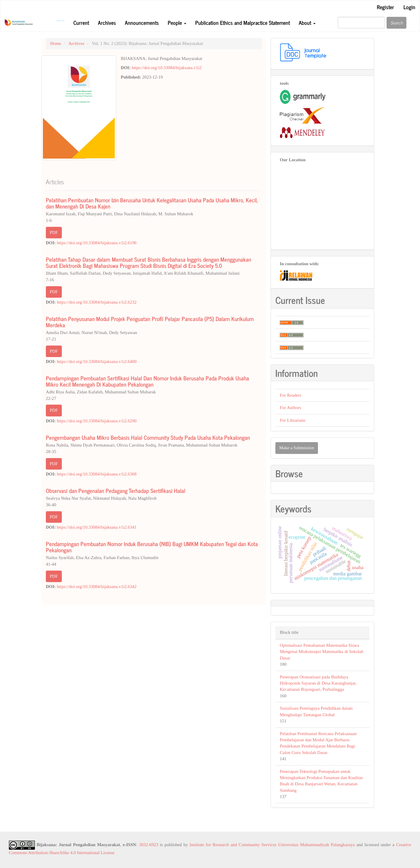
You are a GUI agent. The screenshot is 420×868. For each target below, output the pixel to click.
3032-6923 (149, 845)
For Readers (291, 395)
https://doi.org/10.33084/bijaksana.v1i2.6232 (97, 302)
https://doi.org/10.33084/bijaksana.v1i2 (167, 68)
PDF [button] (54, 232)
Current (81, 22)
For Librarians (293, 420)
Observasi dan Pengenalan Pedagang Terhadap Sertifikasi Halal (115, 490)
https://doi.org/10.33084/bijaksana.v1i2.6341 (97, 527)
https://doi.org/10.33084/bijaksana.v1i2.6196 (97, 243)
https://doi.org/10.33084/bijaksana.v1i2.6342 (97, 587)
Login (409, 7)
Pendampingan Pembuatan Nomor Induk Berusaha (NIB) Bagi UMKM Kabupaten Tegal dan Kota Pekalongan (152, 547)
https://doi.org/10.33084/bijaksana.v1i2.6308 (97, 474)
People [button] (177, 22)
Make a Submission (297, 448)
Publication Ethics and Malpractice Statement (243, 22)
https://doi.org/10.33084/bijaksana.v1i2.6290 (97, 421)
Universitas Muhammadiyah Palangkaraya (317, 845)
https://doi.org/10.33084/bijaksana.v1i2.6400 (97, 361)
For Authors (290, 408)
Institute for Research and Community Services (233, 845)
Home (56, 43)
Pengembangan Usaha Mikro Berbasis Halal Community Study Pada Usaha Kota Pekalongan (148, 437)
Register (385, 7)
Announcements (142, 22)
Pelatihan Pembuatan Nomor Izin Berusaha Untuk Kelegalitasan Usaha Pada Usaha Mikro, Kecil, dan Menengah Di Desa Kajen (152, 203)
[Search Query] (361, 23)
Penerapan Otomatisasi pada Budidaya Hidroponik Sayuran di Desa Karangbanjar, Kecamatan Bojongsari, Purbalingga (318, 683)
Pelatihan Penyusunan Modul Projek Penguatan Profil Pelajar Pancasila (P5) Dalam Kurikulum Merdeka (150, 322)
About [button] (307, 22)
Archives (107, 22)
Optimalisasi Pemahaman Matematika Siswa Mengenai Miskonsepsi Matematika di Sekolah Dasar (322, 652)
